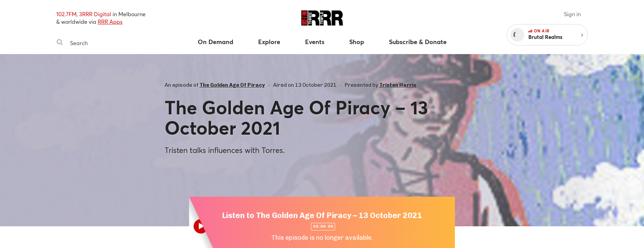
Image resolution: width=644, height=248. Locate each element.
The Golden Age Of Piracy (232, 85)
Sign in (572, 14)
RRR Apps (110, 22)
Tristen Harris (398, 85)
